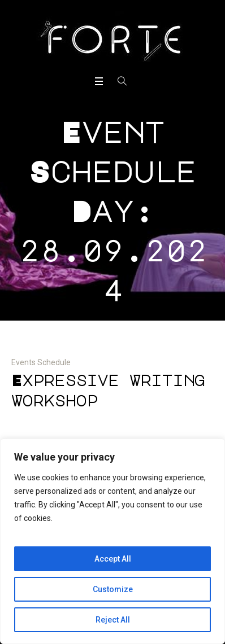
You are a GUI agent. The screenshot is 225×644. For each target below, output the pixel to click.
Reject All (113, 620)
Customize (113, 589)
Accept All (113, 559)
